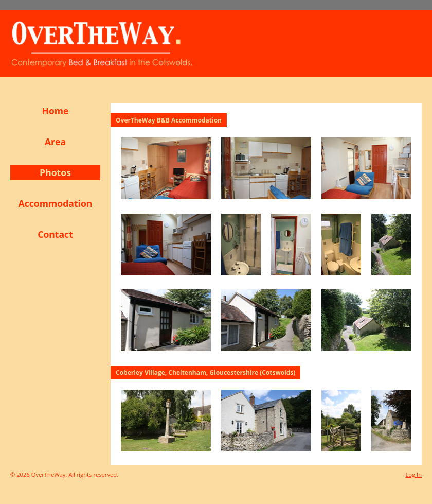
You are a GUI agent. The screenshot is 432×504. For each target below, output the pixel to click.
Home (55, 111)
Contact (55, 234)
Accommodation (56, 203)
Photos (55, 172)
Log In (413, 474)
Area (55, 142)
